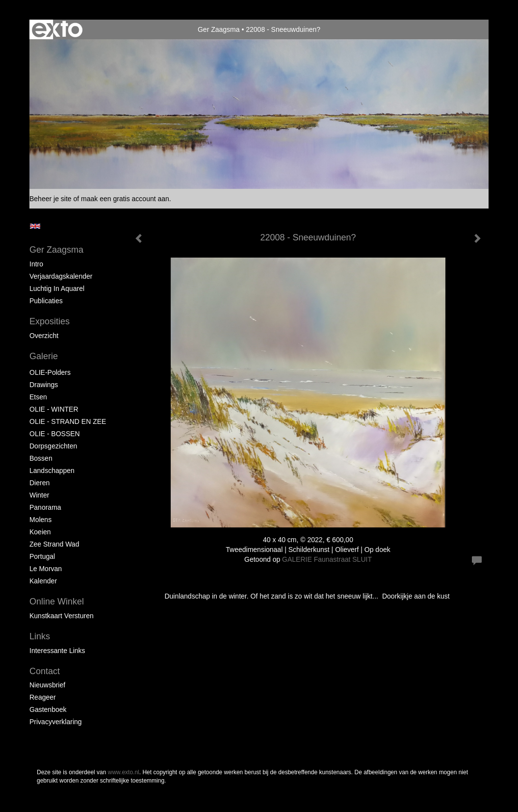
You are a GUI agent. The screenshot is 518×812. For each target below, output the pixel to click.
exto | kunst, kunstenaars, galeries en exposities (57, 29)
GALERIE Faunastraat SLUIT (327, 559)
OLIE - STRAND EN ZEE (68, 421)
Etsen (38, 397)
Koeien (40, 532)
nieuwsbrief (47, 685)
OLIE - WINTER (54, 409)
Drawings (44, 385)
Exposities (50, 321)
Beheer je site (51, 199)
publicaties (46, 301)
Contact (45, 671)
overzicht (44, 336)
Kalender (43, 581)
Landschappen (52, 471)
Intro (36, 264)
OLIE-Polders (50, 372)
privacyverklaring (56, 722)
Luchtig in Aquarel (57, 288)
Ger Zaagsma (219, 29)
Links (40, 636)
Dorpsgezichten (53, 446)
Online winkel (57, 602)
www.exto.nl (124, 772)
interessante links (57, 651)
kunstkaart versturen (62, 616)
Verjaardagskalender (61, 276)
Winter (39, 495)
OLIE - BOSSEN (55, 434)
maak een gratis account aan (125, 199)
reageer (43, 697)
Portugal (42, 556)
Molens (40, 520)
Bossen (41, 458)
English (35, 226)
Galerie (44, 356)
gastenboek (48, 709)
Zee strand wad (54, 544)
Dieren (39, 483)
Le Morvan (46, 569)
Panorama (45, 507)
